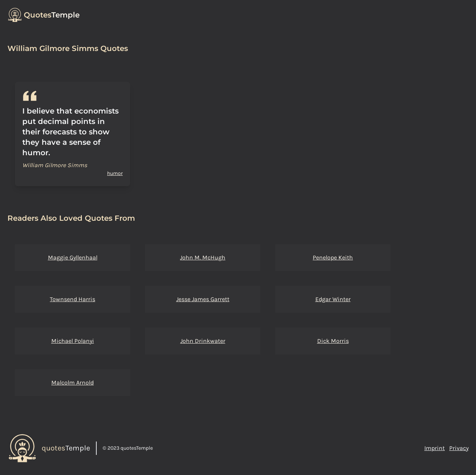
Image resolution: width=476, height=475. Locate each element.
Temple (52, 15)
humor (115, 173)
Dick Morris (333, 341)
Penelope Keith (333, 257)
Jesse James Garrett (203, 299)
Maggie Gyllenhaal (73, 257)
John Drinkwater (203, 341)
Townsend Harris (73, 299)
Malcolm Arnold (73, 382)
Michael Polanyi (73, 341)
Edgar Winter (333, 299)
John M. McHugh (203, 257)
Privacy (459, 448)
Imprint (435, 448)
